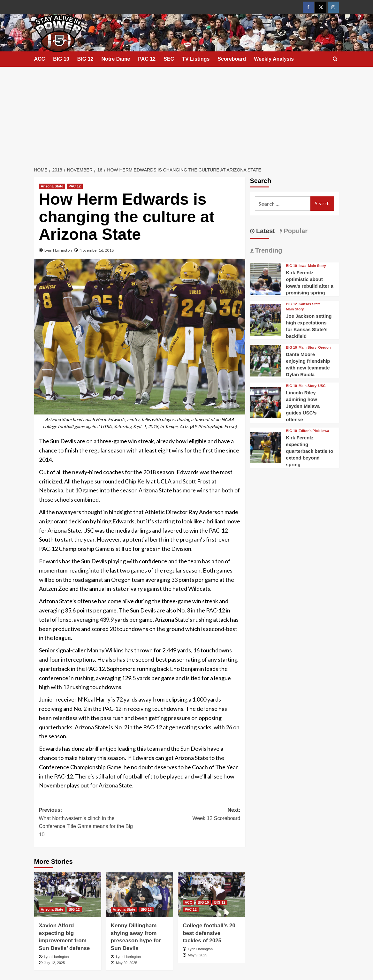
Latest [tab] (265, 231)
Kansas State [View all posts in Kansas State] (310, 304)
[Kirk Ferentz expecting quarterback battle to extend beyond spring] (266, 447)
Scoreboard (232, 59)
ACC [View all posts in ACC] (188, 902)
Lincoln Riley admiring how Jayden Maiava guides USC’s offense (303, 406)
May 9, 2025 (198, 955)
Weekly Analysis (274, 59)
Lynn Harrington (58, 250)
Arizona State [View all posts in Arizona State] (52, 186)
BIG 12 (85, 59)
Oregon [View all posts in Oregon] (324, 348)
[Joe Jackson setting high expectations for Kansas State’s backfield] (266, 319)
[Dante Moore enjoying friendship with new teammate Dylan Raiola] (266, 360)
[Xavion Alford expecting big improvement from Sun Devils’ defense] (68, 895)
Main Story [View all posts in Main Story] (317, 266)
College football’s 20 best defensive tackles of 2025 (209, 933)
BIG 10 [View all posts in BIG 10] (203, 902)
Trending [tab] (268, 250)
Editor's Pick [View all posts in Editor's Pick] (309, 431)
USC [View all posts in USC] (322, 386)
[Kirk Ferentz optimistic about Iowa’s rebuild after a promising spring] (266, 278)
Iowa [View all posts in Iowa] (302, 266)
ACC (40, 59)
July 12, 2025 (54, 963)
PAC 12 (147, 59)
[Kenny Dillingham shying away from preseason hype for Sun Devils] (140, 895)
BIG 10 (61, 59)
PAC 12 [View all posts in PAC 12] (75, 186)
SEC (169, 59)
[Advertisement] (187, 115)
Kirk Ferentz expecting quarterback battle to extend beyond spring (309, 451)
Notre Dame (116, 59)
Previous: (89, 823)
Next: (190, 815)
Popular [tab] (295, 231)
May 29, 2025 (127, 963)
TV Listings (196, 59)
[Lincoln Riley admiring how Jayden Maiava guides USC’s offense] (266, 402)
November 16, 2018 (97, 250)
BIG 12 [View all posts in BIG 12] (74, 909)
